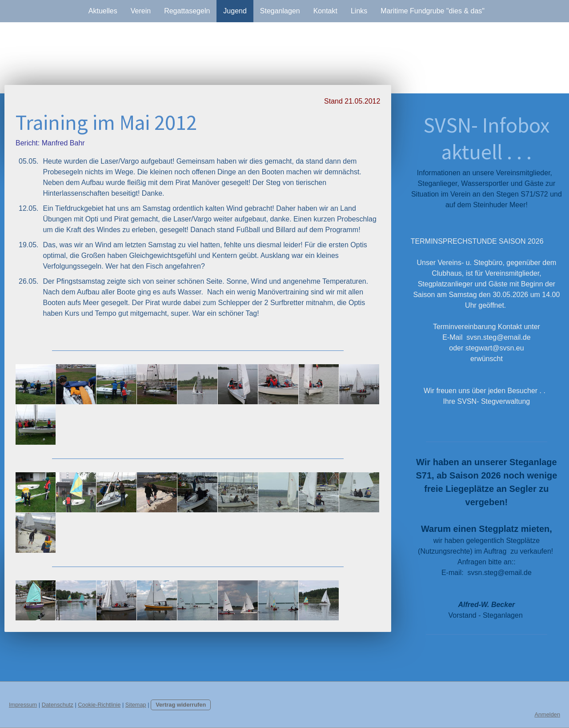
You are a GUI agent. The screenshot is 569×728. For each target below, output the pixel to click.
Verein (141, 11)
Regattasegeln (187, 11)
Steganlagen (280, 11)
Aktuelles (103, 11)
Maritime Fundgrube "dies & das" (433, 11)
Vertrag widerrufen (181, 705)
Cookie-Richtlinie (99, 705)
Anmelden (547, 714)
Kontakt (325, 11)
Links (359, 11)
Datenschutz (58, 705)
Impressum (23, 705)
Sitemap (136, 705)
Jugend (235, 11)
